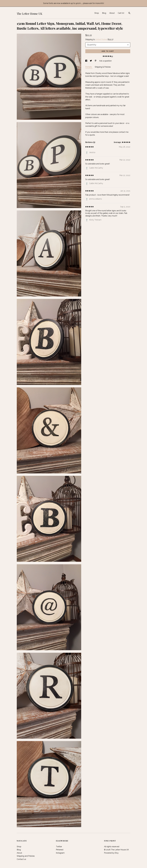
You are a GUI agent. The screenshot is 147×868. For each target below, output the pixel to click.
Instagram (60, 853)
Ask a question (105, 61)
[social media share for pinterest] (96, 61)
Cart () (121, 13)
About (112, 13)
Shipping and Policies (26, 856)
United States (101, 39)
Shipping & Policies (103, 67)
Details (89, 67)
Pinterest (60, 850)
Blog (104, 13)
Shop (97, 13)
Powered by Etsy (111, 853)
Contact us (21, 859)
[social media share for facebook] (86, 61)
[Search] (129, 13)
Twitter (59, 847)
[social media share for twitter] (91, 61)
